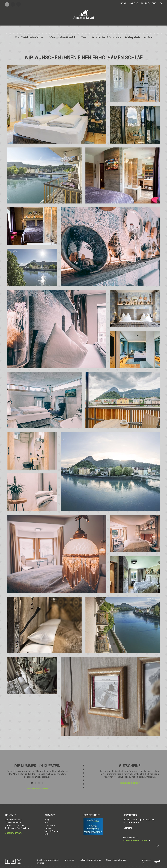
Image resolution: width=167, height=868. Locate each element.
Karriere (148, 37)
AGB (47, 834)
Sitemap (41, 863)
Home (123, 3)
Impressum (69, 860)
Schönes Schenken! (130, 783)
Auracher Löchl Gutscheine (106, 37)
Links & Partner (52, 831)
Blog (47, 820)
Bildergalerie (148, 3)
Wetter (48, 828)
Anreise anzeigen (14, 833)
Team (84, 37)
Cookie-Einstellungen (116, 860)
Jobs (47, 822)
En (161, 3)
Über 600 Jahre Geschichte (29, 37)
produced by (151, 861)
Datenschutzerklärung (135, 841)
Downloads (50, 825)
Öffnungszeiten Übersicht (63, 37)
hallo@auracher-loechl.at (17, 828)
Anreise (134, 3)
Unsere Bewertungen (37, 789)
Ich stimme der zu (136, 839)
